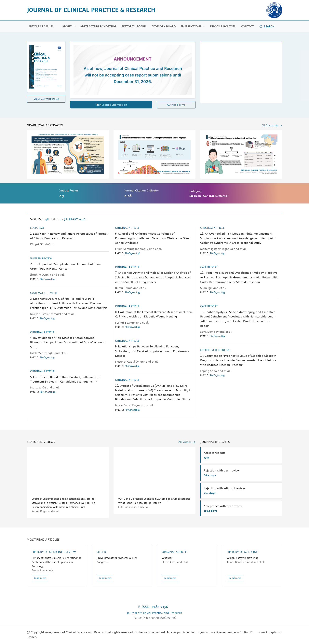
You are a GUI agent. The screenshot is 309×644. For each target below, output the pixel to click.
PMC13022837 (217, 375)
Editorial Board (134, 26)
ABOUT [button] (67, 26)
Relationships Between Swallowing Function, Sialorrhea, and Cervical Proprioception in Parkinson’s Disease (152, 351)
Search (267, 27)
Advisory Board (164, 26)
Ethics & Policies (223, 26)
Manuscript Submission (111, 105)
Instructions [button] (192, 26)
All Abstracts (272, 125)
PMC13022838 (132, 410)
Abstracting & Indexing (98, 26)
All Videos (187, 442)
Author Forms (176, 105)
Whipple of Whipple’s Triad (243, 558)
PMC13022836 (132, 253)
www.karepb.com (270, 632)
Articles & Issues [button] (41, 26)
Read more (40, 578)
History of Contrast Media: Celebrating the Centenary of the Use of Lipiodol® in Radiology (57, 562)
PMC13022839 (47, 318)
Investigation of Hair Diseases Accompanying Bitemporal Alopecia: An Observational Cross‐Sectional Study (67, 342)
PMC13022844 (132, 366)
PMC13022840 (48, 392)
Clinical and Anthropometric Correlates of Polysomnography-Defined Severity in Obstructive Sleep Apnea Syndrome (153, 238)
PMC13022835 (217, 292)
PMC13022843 (132, 292)
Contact (247, 26)
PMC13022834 (47, 357)
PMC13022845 (47, 279)
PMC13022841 (132, 327)
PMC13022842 (217, 253)
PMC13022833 (217, 336)
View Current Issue (46, 99)
